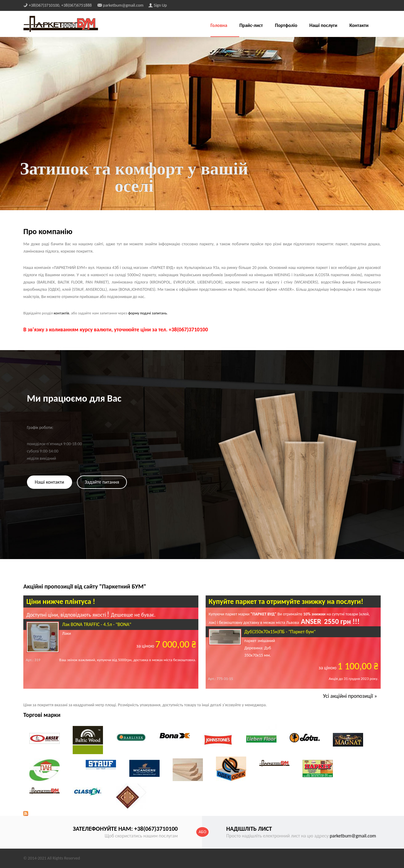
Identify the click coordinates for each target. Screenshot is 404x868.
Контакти (359, 26)
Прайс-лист (251, 26)
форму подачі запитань (147, 313)
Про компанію (48, 231)
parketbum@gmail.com (353, 836)
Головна (219, 26)
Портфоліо (286, 26)
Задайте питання (102, 482)
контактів (61, 313)
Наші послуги (323, 26)
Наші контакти (50, 482)
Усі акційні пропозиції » (350, 696)
